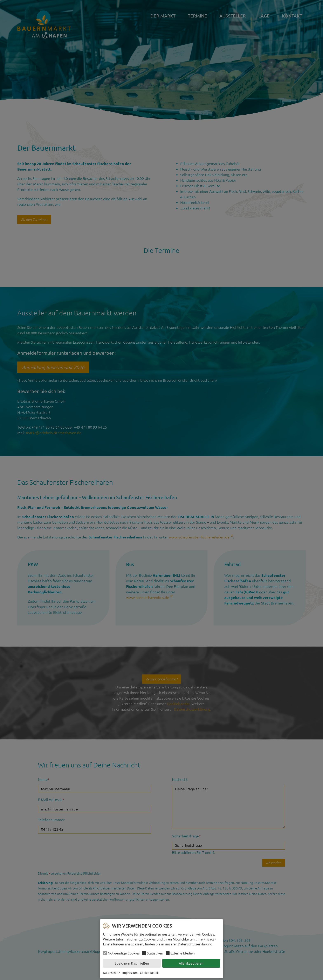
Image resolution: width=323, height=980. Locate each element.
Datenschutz (111, 973)
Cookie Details (149, 973)
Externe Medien (183, 953)
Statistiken (155, 953)
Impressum (130, 973)
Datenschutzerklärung (195, 944)
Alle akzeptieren (191, 963)
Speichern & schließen (132, 963)
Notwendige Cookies (124, 953)
